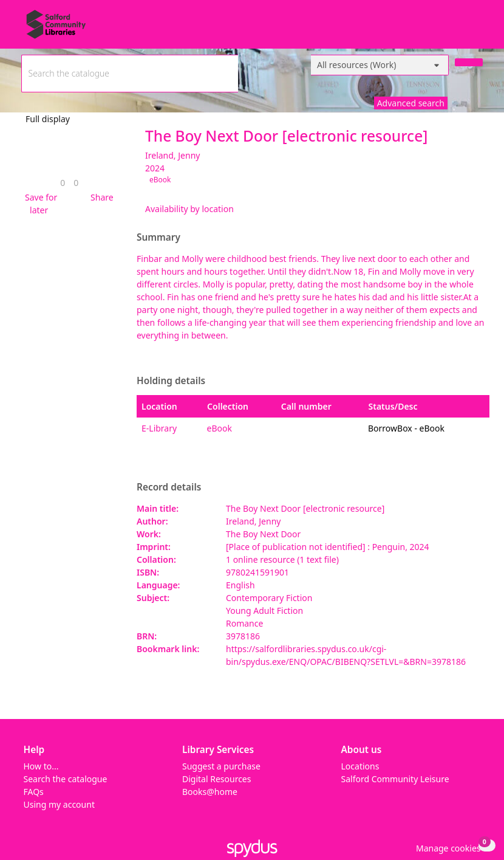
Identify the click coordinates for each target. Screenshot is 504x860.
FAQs (34, 792)
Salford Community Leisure (395, 779)
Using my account (59, 804)
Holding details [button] (171, 381)
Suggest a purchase (221, 766)
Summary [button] (158, 238)
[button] (39, 204)
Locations (360, 766)
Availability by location (189, 209)
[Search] (469, 62)
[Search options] (380, 65)
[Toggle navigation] (476, 29)
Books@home (210, 792)
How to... (41, 766)
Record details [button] (169, 487)
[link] (63, 183)
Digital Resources (216, 779)
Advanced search (411, 103)
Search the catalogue (66, 779)
